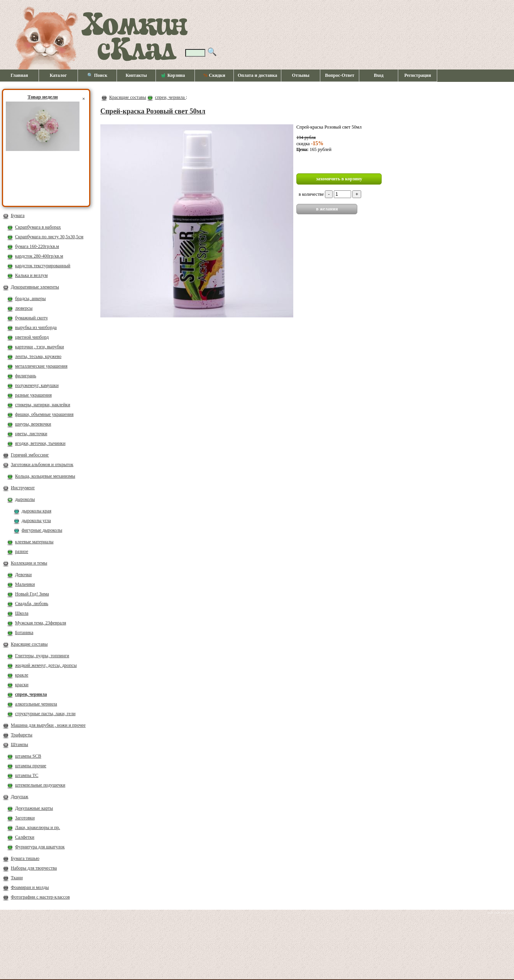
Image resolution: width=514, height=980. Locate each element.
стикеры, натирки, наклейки (43, 405)
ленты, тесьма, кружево (38, 356)
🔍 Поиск (97, 75)
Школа (22, 613)
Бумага (18, 215)
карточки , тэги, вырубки (40, 347)
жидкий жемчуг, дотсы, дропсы (46, 665)
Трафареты (22, 735)
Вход (379, 75)
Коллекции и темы (29, 563)
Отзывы (301, 75)
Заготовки (25, 818)
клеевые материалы (34, 542)
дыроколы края (36, 511)
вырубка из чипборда (36, 327)
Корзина (173, 76)
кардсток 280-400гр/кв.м (39, 256)
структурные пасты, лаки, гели (45, 714)
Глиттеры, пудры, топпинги (42, 656)
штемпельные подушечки (40, 785)
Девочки (23, 575)
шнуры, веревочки (33, 424)
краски (22, 685)
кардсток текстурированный (43, 266)
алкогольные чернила (36, 704)
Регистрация (418, 75)
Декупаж (19, 797)
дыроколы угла (36, 521)
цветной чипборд (32, 337)
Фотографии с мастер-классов (40, 897)
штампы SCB (28, 756)
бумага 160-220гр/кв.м (37, 246)
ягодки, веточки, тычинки (40, 443)
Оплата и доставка (257, 75)
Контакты (136, 75)
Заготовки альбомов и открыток (42, 465)
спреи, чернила (31, 694)
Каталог (58, 75)
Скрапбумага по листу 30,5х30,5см (49, 237)
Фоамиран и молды (30, 887)
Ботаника (24, 632)
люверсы (24, 308)
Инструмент (23, 488)
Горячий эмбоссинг (30, 455)
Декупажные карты (34, 808)
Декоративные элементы (35, 287)
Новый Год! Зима (32, 594)
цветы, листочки (31, 434)
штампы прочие (31, 766)
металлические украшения (41, 366)
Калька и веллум (31, 275)
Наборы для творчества (34, 868)
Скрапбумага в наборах (38, 227)
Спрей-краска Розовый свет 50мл (153, 111)
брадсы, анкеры (30, 298)
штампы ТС (27, 775)
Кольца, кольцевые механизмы (45, 476)
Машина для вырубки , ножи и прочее (48, 725)
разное (22, 551)
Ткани (17, 878)
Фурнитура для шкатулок (40, 847)
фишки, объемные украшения (44, 414)
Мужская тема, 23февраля (41, 623)
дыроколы (25, 499)
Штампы (19, 744)
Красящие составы (29, 644)
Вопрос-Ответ (340, 75)
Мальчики (25, 584)
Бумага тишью (25, 858)
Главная (19, 75)
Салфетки (25, 837)
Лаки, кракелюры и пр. (38, 827)
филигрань (26, 376)
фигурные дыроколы (42, 530)
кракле (22, 675)
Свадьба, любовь (32, 604)
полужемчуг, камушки (37, 385)
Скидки (214, 75)
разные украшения (33, 395)
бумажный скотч (31, 318)
